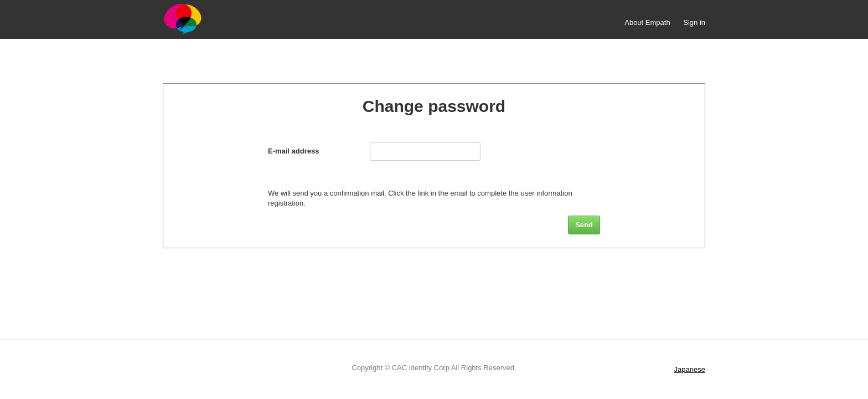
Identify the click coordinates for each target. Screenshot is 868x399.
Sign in (694, 22)
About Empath (647, 22)
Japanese (690, 369)
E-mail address (294, 151)
